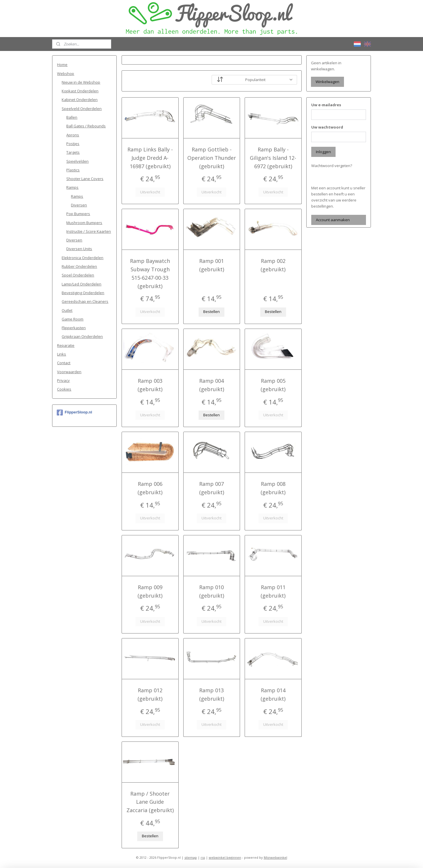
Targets (73, 152)
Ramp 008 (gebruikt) (273, 488)
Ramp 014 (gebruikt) (273, 694)
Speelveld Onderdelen (82, 109)
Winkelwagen (327, 82)
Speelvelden (77, 161)
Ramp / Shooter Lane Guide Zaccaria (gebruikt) (150, 802)
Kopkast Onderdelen (80, 91)
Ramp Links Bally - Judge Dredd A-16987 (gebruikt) (150, 158)
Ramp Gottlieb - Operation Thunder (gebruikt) (211, 158)
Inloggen (323, 152)
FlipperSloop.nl (74, 413)
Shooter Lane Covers (85, 179)
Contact (64, 363)
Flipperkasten (74, 328)
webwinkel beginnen (225, 857)
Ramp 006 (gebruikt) (150, 488)
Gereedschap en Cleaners (85, 301)
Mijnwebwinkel (275, 857)
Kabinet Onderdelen (80, 100)
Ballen (72, 117)
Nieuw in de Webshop (81, 82)
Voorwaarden (69, 372)
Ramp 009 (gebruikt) (150, 591)
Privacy (63, 380)
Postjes (73, 144)
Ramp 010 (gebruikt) (211, 591)
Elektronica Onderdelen (83, 258)
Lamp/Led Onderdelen (82, 284)
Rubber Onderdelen (79, 266)
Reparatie (66, 345)
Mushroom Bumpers (84, 223)
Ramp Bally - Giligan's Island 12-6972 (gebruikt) (273, 158)
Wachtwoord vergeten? (332, 166)
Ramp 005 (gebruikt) (273, 385)
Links (62, 354)
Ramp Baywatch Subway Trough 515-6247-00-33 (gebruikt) (150, 273)
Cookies (64, 389)
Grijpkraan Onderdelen (82, 336)
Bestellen (211, 312)
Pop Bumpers (78, 214)
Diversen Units (79, 249)
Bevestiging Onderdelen (83, 293)
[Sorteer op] (254, 80)
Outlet (67, 310)
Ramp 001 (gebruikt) (211, 265)
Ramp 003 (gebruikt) (150, 385)
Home (62, 65)
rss (203, 857)
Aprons (73, 135)
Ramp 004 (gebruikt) (211, 385)
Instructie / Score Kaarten (89, 231)
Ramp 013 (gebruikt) (211, 694)
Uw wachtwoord (327, 127)
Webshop (66, 74)
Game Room (73, 319)
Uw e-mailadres (326, 105)
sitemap (191, 857)
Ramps (72, 187)
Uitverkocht (150, 192)
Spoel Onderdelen (78, 275)
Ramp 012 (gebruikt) (150, 694)
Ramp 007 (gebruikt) (211, 488)
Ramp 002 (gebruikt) (273, 265)
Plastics (73, 170)
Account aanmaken (333, 220)
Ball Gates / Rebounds (86, 126)
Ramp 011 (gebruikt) (273, 591)
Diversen (79, 205)
